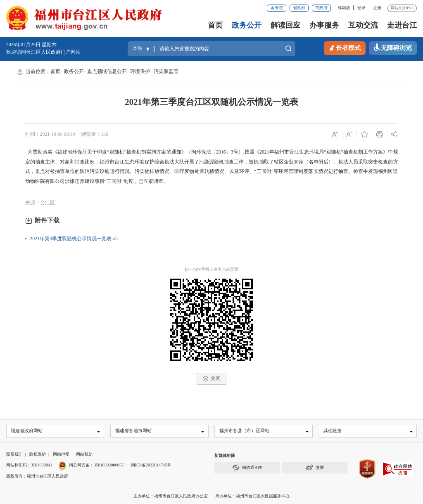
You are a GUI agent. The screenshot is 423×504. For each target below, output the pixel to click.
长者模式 (345, 47)
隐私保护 (38, 454)
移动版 (344, 8)
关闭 (212, 379)
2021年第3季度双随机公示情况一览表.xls (74, 239)
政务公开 (247, 25)
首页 (215, 25)
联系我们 (14, 454)
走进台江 (402, 25)
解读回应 (285, 25)
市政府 (321, 8)
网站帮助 (84, 454)
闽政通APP (247, 468)
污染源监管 (166, 71)
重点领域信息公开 (107, 71)
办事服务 (324, 25)
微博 (315, 468)
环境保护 (140, 71)
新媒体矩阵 (225, 455)
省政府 (299, 8)
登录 (361, 8)
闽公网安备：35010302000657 (96, 465)
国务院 (277, 8)
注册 (377, 8)
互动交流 (363, 25)
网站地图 (61, 454)
